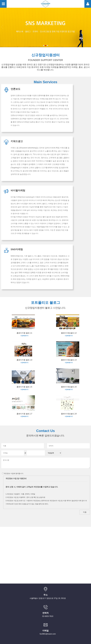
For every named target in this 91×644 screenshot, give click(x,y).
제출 (85, 486)
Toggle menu (3, 4)
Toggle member (88, 4)
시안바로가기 (24, 309)
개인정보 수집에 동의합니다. (13, 447)
